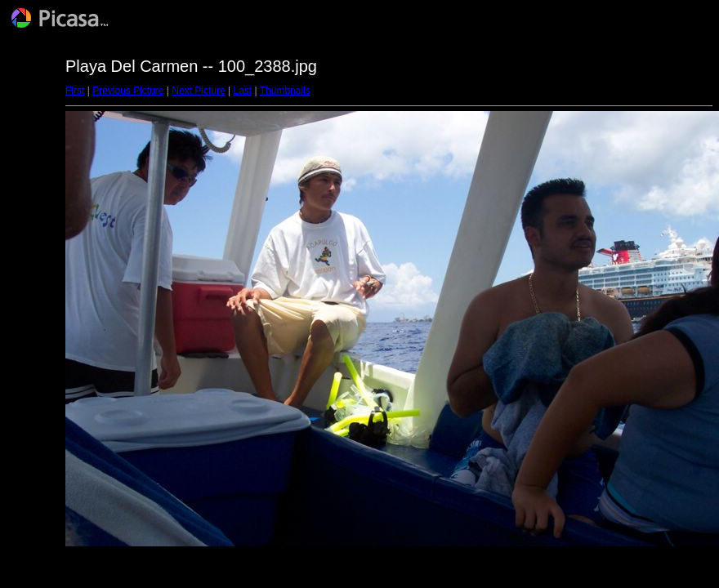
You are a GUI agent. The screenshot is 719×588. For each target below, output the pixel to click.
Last (242, 91)
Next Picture (198, 91)
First (75, 91)
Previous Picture (128, 91)
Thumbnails (285, 91)
